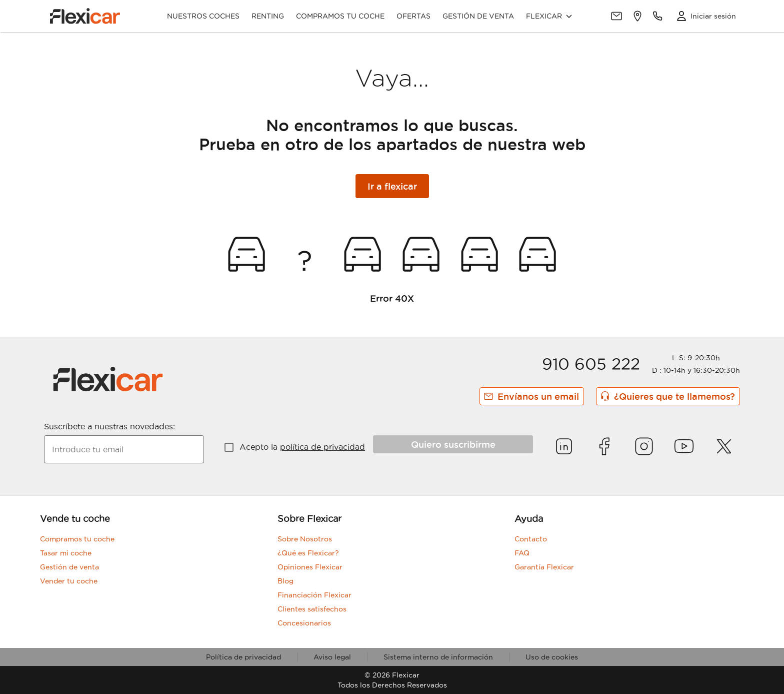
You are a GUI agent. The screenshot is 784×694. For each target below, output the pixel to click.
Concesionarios (304, 623)
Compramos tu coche (340, 16)
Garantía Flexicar (544, 567)
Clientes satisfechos (312, 609)
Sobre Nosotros (305, 539)
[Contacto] (616, 16)
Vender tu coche (69, 581)
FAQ (522, 553)
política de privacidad (322, 447)
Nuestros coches (203, 16)
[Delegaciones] (637, 16)
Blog (285, 581)
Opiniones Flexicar (310, 567)
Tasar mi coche (66, 553)
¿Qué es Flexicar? (308, 553)
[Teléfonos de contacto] (657, 16)
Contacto (531, 539)
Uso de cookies (552, 657)
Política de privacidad (243, 657)
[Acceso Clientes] (703, 16)
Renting (268, 16)
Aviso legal (332, 657)
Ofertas (413, 16)
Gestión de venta (478, 16)
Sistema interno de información (438, 657)
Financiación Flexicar (314, 595)
